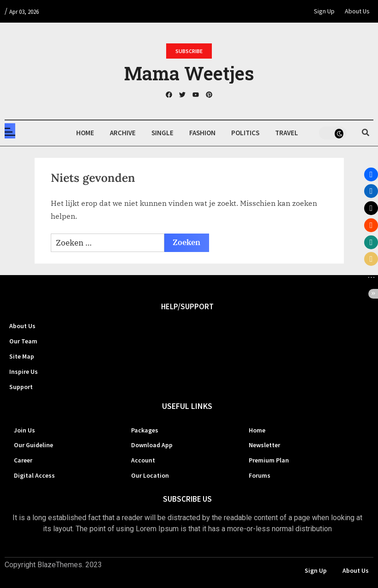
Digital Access (34, 475)
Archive (123, 133)
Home (85, 133)
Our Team (23, 341)
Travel (287, 133)
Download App (152, 445)
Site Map (22, 356)
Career (23, 460)
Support (21, 387)
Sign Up (324, 11)
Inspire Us (24, 372)
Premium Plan (269, 460)
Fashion (202, 133)
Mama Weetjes (189, 73)
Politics (245, 133)
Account (143, 460)
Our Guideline (33, 445)
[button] (371, 174)
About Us (357, 11)
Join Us (24, 430)
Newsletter (264, 445)
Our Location (150, 475)
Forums (260, 475)
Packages (145, 430)
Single (162, 133)
